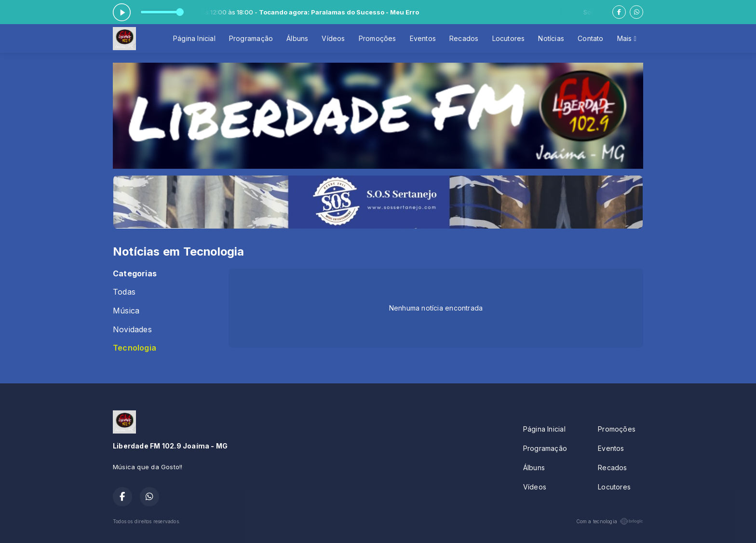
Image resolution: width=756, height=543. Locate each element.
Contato (590, 38)
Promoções (378, 38)
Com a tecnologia (610, 521)
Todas (124, 292)
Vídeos (333, 38)
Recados (464, 38)
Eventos (423, 38)
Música (126, 311)
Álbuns (297, 38)
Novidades (132, 330)
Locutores (509, 38)
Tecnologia (135, 348)
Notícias (551, 38)
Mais (627, 38)
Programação (251, 38)
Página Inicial (194, 38)
